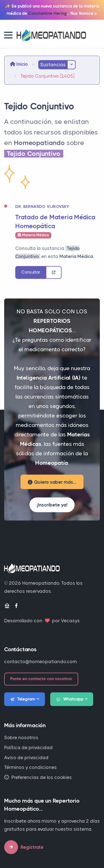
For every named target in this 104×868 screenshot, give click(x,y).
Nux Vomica (84, 14)
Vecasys (70, 621)
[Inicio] (7, 606)
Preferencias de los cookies (38, 777)
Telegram (23, 699)
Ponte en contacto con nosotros (41, 679)
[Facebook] (16, 606)
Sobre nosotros (21, 737)
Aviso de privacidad (26, 758)
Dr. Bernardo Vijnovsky (42, 206)
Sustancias (53, 65)
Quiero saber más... (52, 482)
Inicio (19, 64)
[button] (8, 35)
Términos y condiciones (31, 767)
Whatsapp (70, 699)
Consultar (31, 272)
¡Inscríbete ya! (52, 505)
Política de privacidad (28, 747)
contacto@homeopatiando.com (40, 662)
